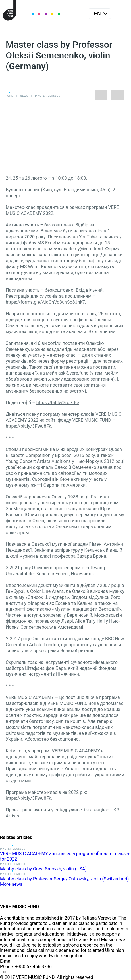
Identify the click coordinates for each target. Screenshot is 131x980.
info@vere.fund (30, 961)
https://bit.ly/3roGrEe (58, 403)
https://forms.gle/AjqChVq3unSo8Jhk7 (45, 302)
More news (11, 884)
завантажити (52, 255)
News (24, 96)
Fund (10, 96)
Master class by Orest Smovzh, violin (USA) (43, 869)
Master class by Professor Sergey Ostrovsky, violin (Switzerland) (64, 879)
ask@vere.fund (73, 373)
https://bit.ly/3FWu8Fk (28, 426)
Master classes (48, 96)
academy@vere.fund (82, 249)
